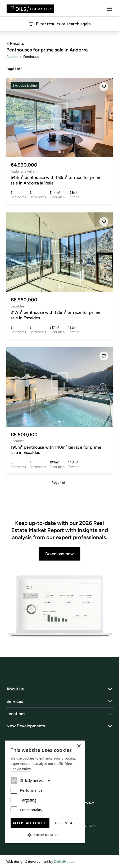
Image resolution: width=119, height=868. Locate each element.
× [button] (79, 746)
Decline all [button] (66, 823)
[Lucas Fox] (30, 9)
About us (15, 689)
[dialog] (45, 792)
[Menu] (109, 9)
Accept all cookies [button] (30, 823)
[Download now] (59, 606)
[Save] (104, 87)
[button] (45, 835)
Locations (16, 714)
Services (15, 701)
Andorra (12, 57)
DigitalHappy (64, 862)
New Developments (26, 726)
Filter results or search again (59, 24)
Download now (59, 554)
